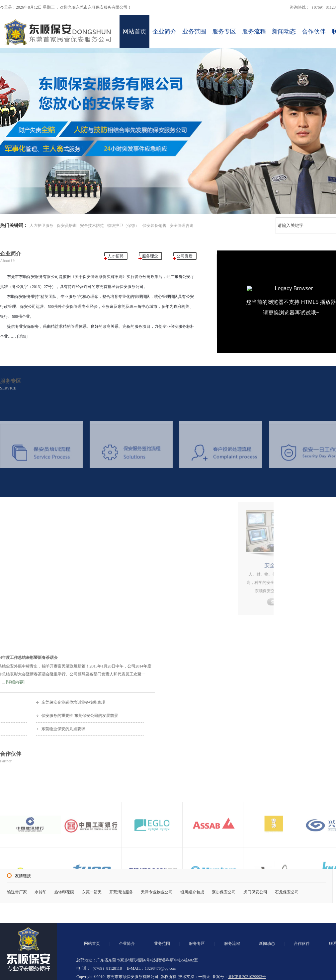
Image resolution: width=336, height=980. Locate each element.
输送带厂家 (17, 892)
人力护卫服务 (42, 226)
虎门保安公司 (255, 892)
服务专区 (225, 31)
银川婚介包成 (192, 892)
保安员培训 (67, 226)
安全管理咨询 (182, 226)
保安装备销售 (154, 226)
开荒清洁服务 (121, 892)
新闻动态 (285, 31)
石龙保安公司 (287, 892)
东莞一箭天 (92, 892)
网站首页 (134, 31)
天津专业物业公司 (157, 892)
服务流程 (255, 31)
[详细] (22, 336)
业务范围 (194, 31)
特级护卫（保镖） (123, 226)
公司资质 (185, 256)
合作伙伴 (315, 31)
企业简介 (165, 31)
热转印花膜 (64, 892)
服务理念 (150, 256)
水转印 (41, 892)
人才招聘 (116, 256)
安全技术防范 (92, 226)
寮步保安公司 (224, 892)
